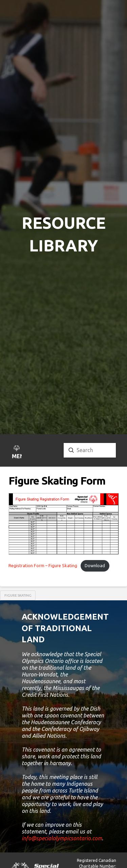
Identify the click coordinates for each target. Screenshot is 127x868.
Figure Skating (18, 595)
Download (95, 565)
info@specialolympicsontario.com (62, 838)
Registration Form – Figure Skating (43, 565)
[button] (16, 453)
